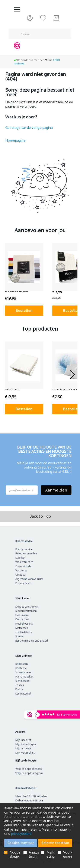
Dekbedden (22, 619)
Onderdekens (23, 632)
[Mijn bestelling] (56, 18)
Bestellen (24, 311)
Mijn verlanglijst (25, 753)
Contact (20, 575)
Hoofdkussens (24, 624)
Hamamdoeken (24, 677)
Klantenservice (24, 549)
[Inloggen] (30, 18)
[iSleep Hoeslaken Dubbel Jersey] (24, 267)
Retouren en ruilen (26, 553)
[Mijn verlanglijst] (43, 18)
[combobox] (40, 34)
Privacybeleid (23, 583)
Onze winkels (23, 566)
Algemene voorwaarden (29, 579)
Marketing (51, 854)
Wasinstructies (24, 562)
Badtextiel (21, 668)
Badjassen (22, 664)
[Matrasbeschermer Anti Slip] (24, 365)
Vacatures (21, 570)
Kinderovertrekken (26, 611)
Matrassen (22, 628)
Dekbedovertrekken (27, 607)
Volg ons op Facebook (28, 769)
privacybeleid (21, 834)
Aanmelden (56, 490)
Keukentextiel (23, 694)
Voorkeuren (68, 854)
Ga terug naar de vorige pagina (29, 128)
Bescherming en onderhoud (32, 641)
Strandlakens (23, 672)
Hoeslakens (22, 615)
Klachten (20, 558)
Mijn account (23, 740)
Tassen (20, 685)
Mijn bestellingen (26, 744)
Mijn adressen (24, 748)
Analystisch (34, 854)
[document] (40, 821)
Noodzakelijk (15, 854)
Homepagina (15, 140)
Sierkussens (22, 681)
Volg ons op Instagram (29, 773)
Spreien (20, 636)
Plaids (19, 689)
